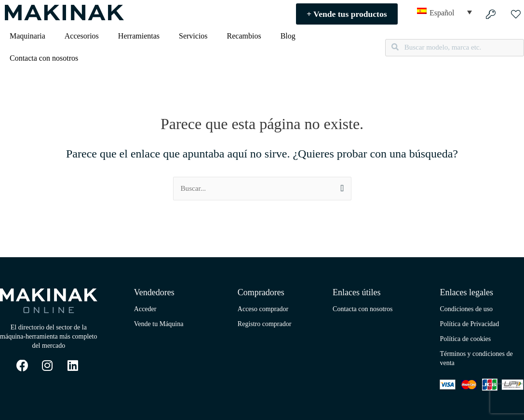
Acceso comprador (263, 309)
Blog (288, 36)
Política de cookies (465, 339)
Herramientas (139, 36)
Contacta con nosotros (44, 58)
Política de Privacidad (469, 324)
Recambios (244, 36)
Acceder (145, 309)
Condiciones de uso (466, 309)
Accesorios (82, 36)
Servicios (193, 36)
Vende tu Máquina (159, 324)
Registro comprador (265, 324)
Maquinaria (27, 36)
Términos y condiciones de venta (476, 359)
